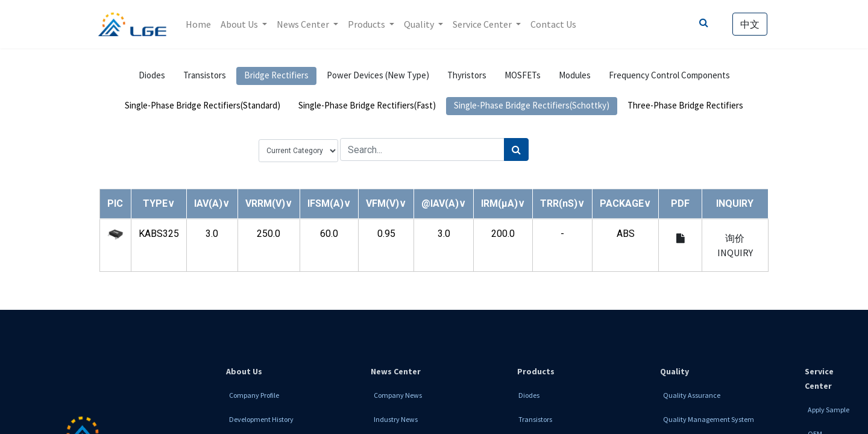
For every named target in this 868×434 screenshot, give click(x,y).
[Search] (516, 149)
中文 (749, 24)
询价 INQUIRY (735, 245)
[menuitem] (200, 24)
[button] (159, 203)
